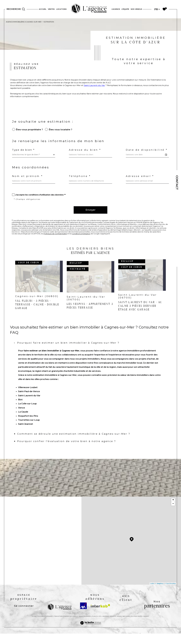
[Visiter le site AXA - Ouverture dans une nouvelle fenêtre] (83, 616)
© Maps (160, 593)
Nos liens (126, 626)
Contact (177, 183)
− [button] (173, 513)
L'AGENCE (116, 9)
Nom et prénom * (28, 180)
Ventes (51, 9)
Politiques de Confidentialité (56, 240)
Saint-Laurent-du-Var (99, 86)
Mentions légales (109, 626)
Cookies (146, 626)
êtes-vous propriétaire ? (30, 132)
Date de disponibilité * (147, 153)
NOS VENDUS (136, 9)
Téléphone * (80, 180)
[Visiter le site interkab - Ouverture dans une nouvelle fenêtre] (100, 616)
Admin (119, 626)
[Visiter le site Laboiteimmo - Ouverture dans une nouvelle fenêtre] (90, 636)
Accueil (43, 9)
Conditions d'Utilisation (82, 240)
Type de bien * (24, 153)
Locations (61, 9)
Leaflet (152, 593)
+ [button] (173, 510)
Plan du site (97, 626)
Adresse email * (141, 180)
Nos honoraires (85, 626)
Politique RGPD (136, 626)
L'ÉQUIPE (125, 9)
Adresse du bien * (86, 153)
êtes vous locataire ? (62, 132)
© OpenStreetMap (170, 593)
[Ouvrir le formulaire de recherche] (16, 9)
